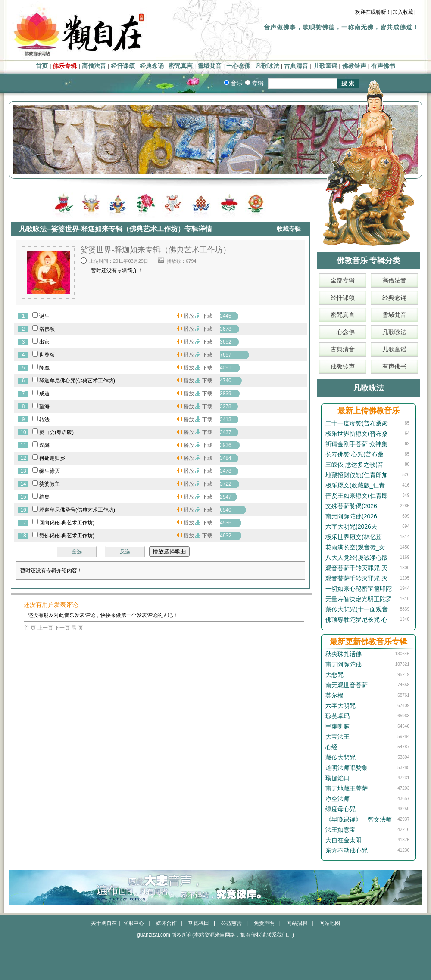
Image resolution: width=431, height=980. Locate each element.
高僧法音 (94, 66)
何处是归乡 (52, 458)
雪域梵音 (209, 66)
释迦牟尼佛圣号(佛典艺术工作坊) (77, 510)
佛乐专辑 (65, 66)
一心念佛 (238, 66)
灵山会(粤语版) (56, 432)
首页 (42, 66)
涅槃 (44, 445)
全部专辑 (343, 280)
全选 (77, 552)
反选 (125, 552)
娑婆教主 (50, 484)
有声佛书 (383, 66)
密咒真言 (181, 66)
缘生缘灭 (50, 471)
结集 (44, 497)
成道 (44, 394)
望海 (44, 406)
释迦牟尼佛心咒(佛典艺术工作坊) (77, 381)
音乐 (237, 83)
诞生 (44, 316)
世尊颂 (47, 355)
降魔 (44, 368)
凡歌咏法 (267, 66)
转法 (44, 419)
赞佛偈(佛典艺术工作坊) (67, 536)
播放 (189, 316)
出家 (44, 342)
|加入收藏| (403, 12)
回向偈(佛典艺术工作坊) (67, 523)
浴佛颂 (47, 329)
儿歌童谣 (325, 66)
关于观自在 (104, 923)
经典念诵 (152, 66)
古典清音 (296, 66)
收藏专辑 (289, 229)
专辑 (258, 83)
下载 (207, 316)
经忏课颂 (123, 66)
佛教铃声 (354, 66)
